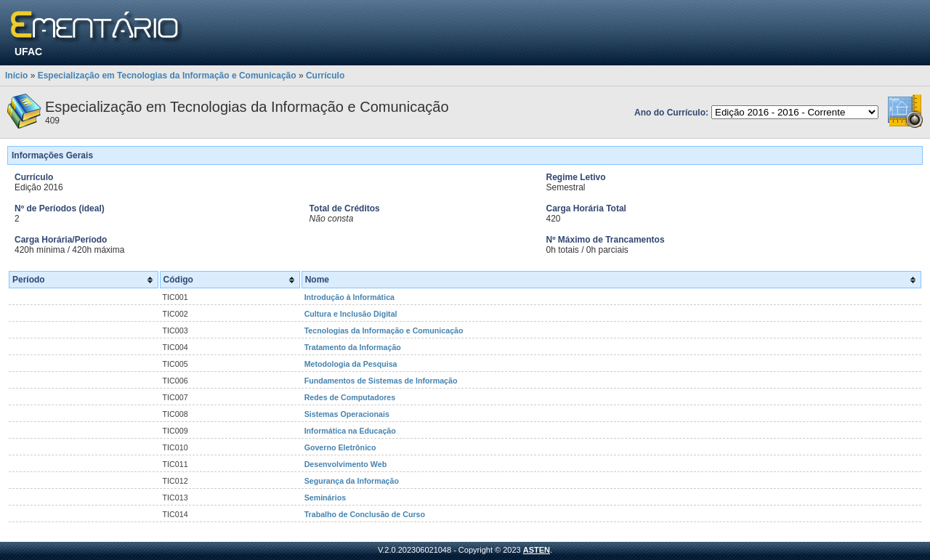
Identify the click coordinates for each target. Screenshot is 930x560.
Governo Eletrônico (340, 447)
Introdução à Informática (349, 297)
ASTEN (537, 550)
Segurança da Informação (352, 481)
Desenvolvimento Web (346, 464)
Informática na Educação (350, 431)
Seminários (325, 498)
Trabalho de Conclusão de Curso (365, 514)
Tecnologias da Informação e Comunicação (384, 330)
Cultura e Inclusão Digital (351, 314)
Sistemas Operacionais (347, 414)
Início (16, 76)
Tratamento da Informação (353, 347)
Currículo (325, 76)
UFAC (28, 52)
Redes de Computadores (350, 397)
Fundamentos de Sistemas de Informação (381, 381)
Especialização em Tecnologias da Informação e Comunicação (167, 76)
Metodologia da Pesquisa (351, 364)
